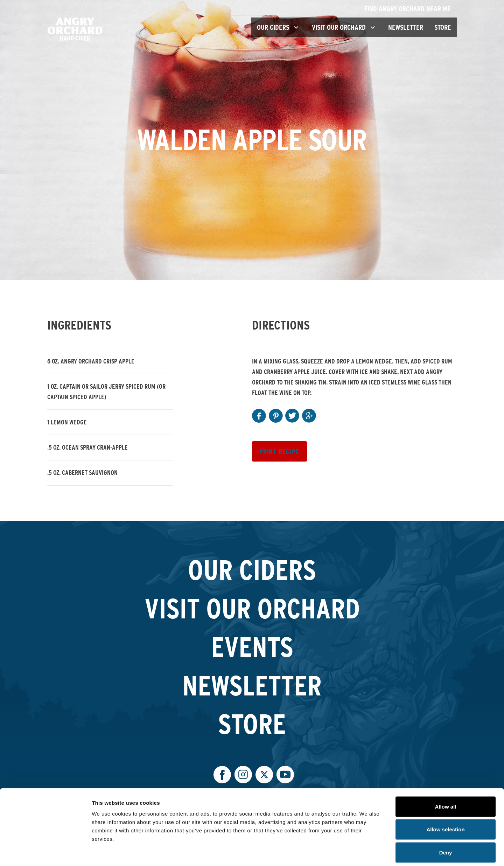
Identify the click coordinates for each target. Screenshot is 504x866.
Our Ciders (252, 570)
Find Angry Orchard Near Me (411, 9)
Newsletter (406, 27)
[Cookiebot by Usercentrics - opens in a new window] (45, 852)
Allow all (446, 774)
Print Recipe (279, 451)
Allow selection (445, 797)
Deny (446, 820)
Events (252, 647)
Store (443, 27)
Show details (367, 852)
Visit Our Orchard (252, 608)
